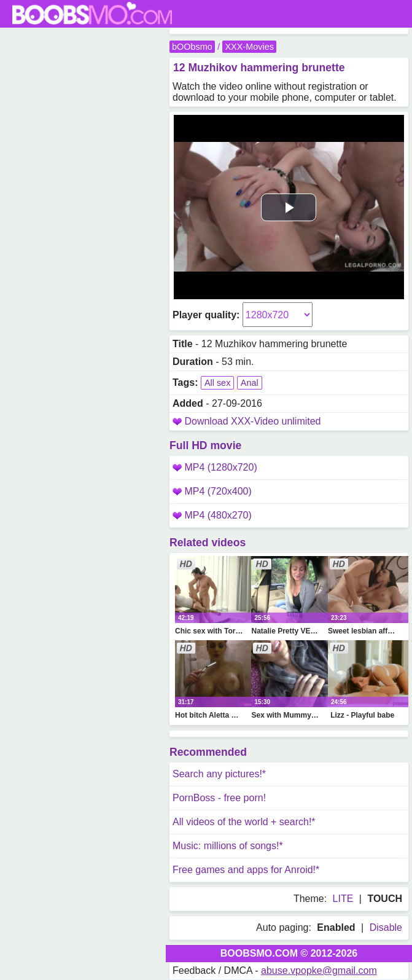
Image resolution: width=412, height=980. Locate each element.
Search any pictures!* (219, 774)
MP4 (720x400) (212, 491)
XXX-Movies (249, 47)
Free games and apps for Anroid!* (246, 870)
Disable (386, 927)
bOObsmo (192, 47)
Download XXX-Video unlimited (252, 421)
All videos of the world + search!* (244, 822)
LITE (343, 899)
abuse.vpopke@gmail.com (319, 970)
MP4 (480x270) (212, 515)
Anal (250, 383)
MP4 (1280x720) (215, 467)
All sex (217, 383)
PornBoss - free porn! (219, 798)
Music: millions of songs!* (228, 846)
